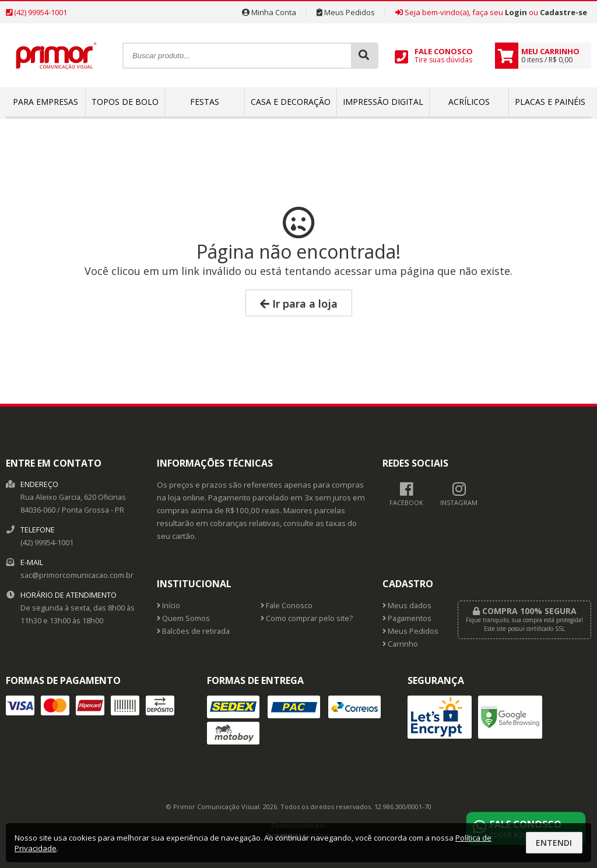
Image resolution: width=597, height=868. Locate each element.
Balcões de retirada (193, 631)
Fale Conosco (287, 606)
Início (168, 606)
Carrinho (400, 644)
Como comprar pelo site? (307, 618)
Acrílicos (469, 102)
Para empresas (45, 102)
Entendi (554, 843)
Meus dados (407, 606)
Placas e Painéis (550, 102)
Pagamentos (407, 618)
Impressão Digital (383, 102)
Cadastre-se (563, 12)
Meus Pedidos (346, 12)
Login (516, 12)
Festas (205, 102)
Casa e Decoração (291, 102)
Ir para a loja (299, 304)
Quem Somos (183, 618)
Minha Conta (269, 12)
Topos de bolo (125, 102)
